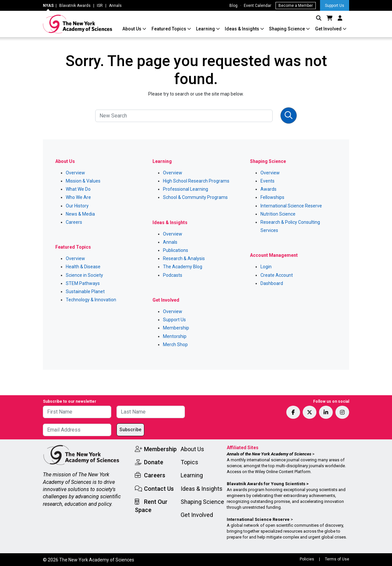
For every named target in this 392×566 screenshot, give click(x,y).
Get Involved (329, 29)
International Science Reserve (291, 206)
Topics (189, 462)
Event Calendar (258, 6)
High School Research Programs (196, 181)
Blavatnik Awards (75, 6)
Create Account (277, 275)
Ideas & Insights (242, 29)
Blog (233, 6)
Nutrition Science (278, 214)
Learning (206, 29)
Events (267, 181)
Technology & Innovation (91, 300)
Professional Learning (186, 189)
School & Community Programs (195, 197)
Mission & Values (83, 181)
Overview (75, 173)
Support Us (335, 6)
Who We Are (78, 197)
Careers (74, 222)
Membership (176, 328)
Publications (176, 250)
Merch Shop (175, 345)
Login (266, 267)
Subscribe (130, 430)
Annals (115, 6)
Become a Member (296, 6)
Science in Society (84, 275)
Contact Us (159, 489)
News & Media (80, 214)
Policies (307, 559)
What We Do (78, 189)
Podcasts (173, 275)
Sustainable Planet (85, 292)
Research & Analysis (184, 258)
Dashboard (272, 283)
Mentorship (175, 336)
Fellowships (272, 197)
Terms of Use (337, 559)
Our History (77, 206)
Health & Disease (83, 267)
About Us (132, 29)
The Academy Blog (183, 267)
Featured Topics (169, 29)
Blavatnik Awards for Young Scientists (266, 484)
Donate (154, 462)
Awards (268, 189)
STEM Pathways (83, 283)
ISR (100, 6)
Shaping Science (287, 29)
